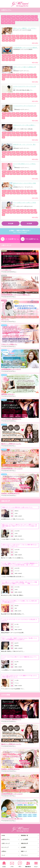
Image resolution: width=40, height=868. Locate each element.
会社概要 (23, 847)
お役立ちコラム (6, 839)
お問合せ (4, 851)
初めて (22, 17)
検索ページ (24, 851)
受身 (3, 20)
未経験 (13, 17)
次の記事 (29, 223)
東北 (18, 20)
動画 (10, 20)
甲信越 (29, 20)
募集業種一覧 (24, 835)
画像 (6, 20)
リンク (3, 855)
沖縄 (13, 23)
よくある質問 (24, 839)
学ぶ (32, 17)
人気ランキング (6, 843)
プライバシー (24, 855)
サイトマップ (5, 847)
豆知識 (18, 17)
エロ (36, 17)
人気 (29, 17)
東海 (33, 20)
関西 (37, 20)
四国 (6, 23)
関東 (21, 20)
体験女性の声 (24, 843)
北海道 (14, 20)
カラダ (9, 17)
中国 (3, 23)
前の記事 (11, 223)
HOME (3, 835)
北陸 (25, 20)
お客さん (4, 17)
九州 (10, 23)
